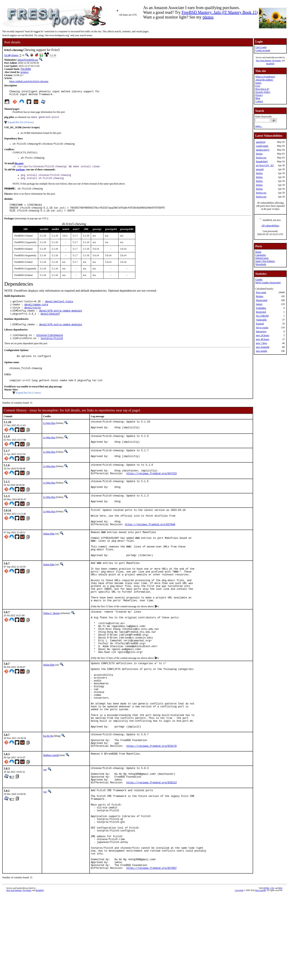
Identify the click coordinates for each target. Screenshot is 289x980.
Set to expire (262, 328)
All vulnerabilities (270, 226)
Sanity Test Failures (265, 261)
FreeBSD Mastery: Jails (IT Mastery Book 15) (220, 12)
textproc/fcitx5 (52, 348)
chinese (15, 55)
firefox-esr (261, 158)
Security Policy (263, 92)
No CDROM (262, 316)
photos (208, 17)
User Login (261, 47)
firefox (259, 154)
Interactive (261, 331)
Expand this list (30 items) (21, 124)
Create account (263, 50)
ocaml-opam (262, 146)
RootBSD (270, 64)
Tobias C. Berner (51, 651)
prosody (260, 169)
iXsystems (276, 61)
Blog (258, 98)
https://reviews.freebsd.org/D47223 (151, 491)
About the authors (264, 80)
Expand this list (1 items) (28, 405)
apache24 (261, 142)
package (20, 173)
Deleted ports (262, 258)
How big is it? (262, 89)
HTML (266, 973)
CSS (272, 973)
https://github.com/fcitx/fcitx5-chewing (29, 82)
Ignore (259, 304)
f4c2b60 (26, 69)
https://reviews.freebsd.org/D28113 (151, 850)
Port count (261, 292)
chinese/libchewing (50, 345)
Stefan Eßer (49, 557)
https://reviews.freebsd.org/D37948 (150, 548)
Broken (260, 296)
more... (259, 126)
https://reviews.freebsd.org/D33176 (151, 810)
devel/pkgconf (50, 323)
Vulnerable (261, 320)
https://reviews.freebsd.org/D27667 (151, 953)
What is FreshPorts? (265, 77)
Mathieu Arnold (51, 819)
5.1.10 (7, 55)
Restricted (261, 312)
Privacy (259, 95)
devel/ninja (33, 316)
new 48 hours (263, 339)
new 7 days (261, 343)
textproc (25, 73)
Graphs (259, 279)
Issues (258, 83)
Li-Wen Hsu (49, 435)
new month (261, 351)
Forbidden (261, 308)
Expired (260, 324)
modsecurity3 (263, 150)
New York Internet (264, 61)
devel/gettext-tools (59, 309)
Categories (261, 255)
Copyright (239, 975)
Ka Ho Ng (48, 797)
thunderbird (262, 162)
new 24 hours (263, 335)
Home (258, 252)
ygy (45, 834)
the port (19, 167)
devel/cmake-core (36, 312)
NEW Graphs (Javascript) (268, 283)
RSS (280, 973)
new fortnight (263, 347)
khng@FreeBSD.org (28, 60)
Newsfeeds (261, 264)
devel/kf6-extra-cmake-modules (61, 319)
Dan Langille (260, 975)
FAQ (258, 86)
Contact (259, 101)
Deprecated (262, 300)
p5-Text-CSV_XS (265, 165)
